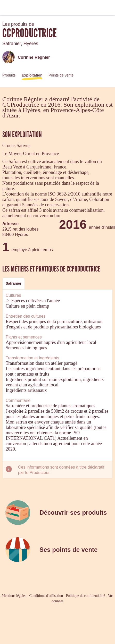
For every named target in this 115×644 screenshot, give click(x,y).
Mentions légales (14, 596)
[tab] (14, 283)
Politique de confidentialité (86, 596)
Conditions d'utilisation (46, 596)
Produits (9, 75)
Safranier (14, 283)
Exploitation (32, 75)
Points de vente (61, 75)
